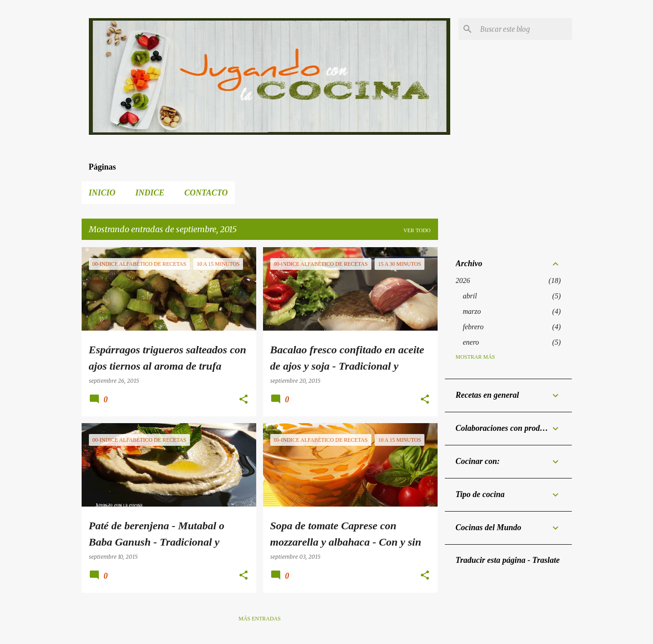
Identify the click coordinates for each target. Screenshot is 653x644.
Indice (150, 193)
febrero (473, 327)
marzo (472, 311)
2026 (463, 281)
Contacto (206, 193)
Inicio (102, 193)
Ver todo (417, 230)
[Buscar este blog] (524, 29)
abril (470, 296)
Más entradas (260, 619)
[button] (244, 400)
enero (471, 342)
